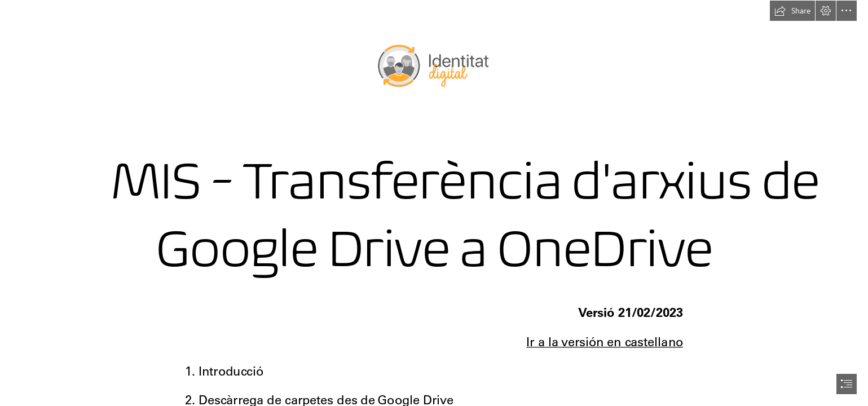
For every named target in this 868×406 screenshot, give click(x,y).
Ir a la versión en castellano (605, 342)
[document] (434, 203)
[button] (792, 11)
